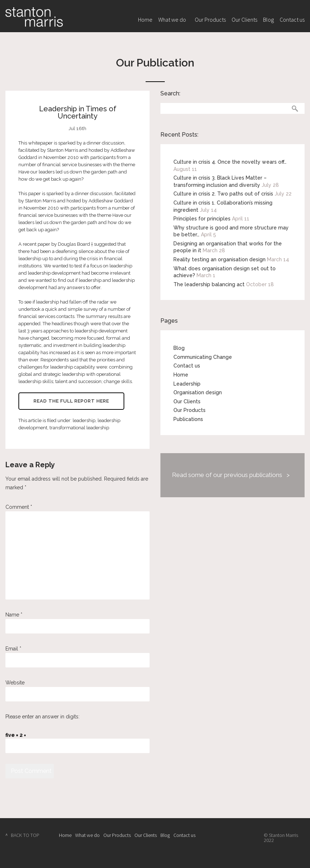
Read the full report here (71, 401)
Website (15, 683)
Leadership (187, 384)
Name (14, 615)
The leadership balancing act (209, 284)
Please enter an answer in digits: (42, 717)
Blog (268, 20)
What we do (172, 20)
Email (13, 649)
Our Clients (244, 20)
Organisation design (198, 392)
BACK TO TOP (25, 835)
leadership (84, 420)
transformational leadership (79, 428)
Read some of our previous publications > (231, 475)
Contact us (292, 20)
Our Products (210, 20)
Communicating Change (203, 357)
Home (145, 20)
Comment (19, 507)
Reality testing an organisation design (219, 259)
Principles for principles (202, 219)
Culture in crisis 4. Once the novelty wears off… (230, 162)
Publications (188, 419)
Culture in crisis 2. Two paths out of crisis (223, 194)
